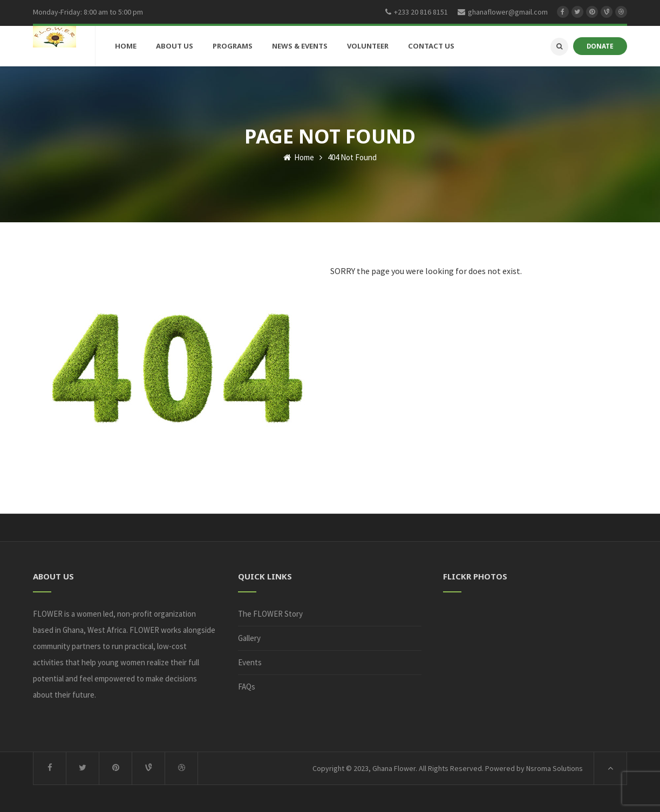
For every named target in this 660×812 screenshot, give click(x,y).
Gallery (249, 638)
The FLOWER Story (270, 614)
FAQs (247, 687)
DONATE (600, 46)
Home (299, 157)
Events (250, 662)
